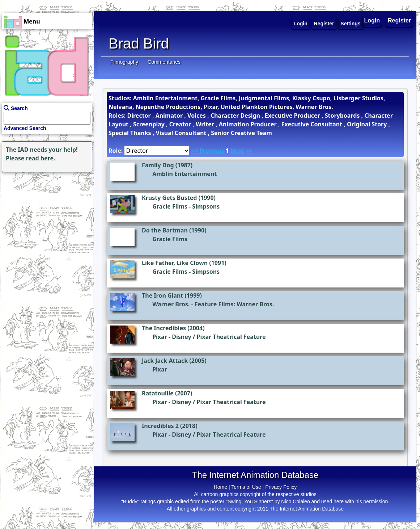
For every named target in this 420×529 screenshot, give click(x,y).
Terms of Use (246, 487)
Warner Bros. (171, 304)
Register (399, 20)
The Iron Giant (162, 295)
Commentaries (164, 62)
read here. (41, 158)
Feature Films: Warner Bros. (234, 304)
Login (372, 20)
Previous (212, 151)
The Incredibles (164, 328)
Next (237, 151)
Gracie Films (170, 206)
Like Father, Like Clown (175, 263)
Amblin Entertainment (184, 174)
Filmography (124, 62)
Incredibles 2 (160, 426)
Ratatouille (158, 393)
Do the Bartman (165, 230)
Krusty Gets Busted (169, 198)
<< (195, 151)
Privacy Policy (281, 487)
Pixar (160, 337)
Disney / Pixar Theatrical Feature (219, 337)
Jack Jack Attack (165, 361)
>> (249, 151)
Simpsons (206, 206)
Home (220, 487)
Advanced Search (25, 128)
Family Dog (158, 165)
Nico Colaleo (295, 501)
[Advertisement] (45, 219)
